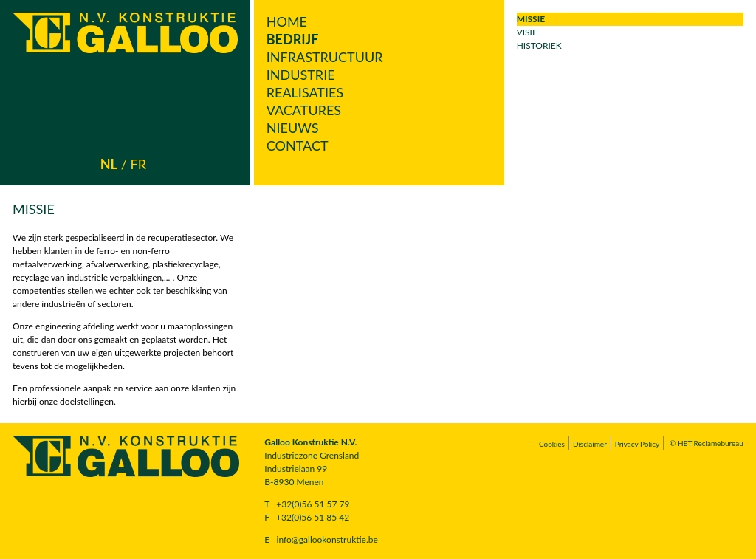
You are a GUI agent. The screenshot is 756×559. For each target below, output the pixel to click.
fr (138, 164)
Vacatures (304, 110)
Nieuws (293, 128)
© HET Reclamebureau (707, 443)
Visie (527, 32)
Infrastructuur (325, 57)
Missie (531, 19)
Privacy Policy (637, 444)
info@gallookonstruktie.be (327, 539)
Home (287, 21)
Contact (298, 145)
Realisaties (305, 92)
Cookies (552, 444)
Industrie (301, 75)
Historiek (539, 45)
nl (109, 164)
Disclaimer (590, 444)
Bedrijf (293, 39)
